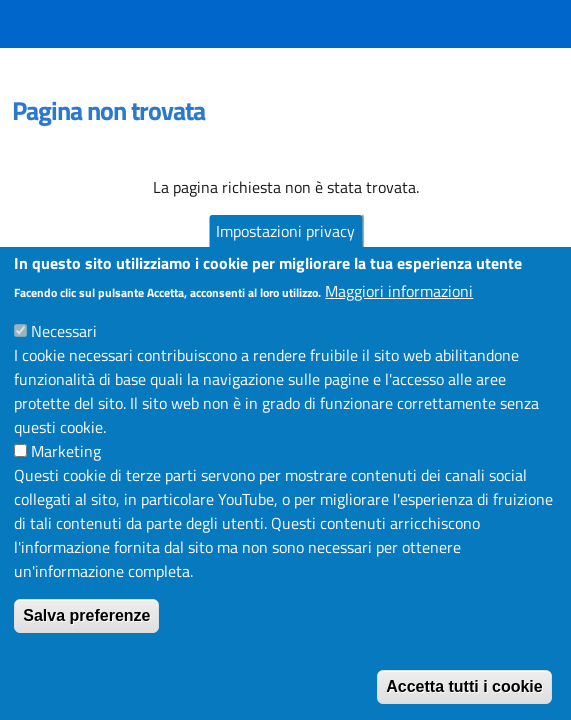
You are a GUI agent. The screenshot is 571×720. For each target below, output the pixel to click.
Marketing (66, 471)
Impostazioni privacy (285, 251)
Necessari (64, 351)
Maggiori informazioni (399, 311)
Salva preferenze (86, 635)
